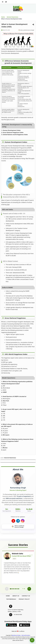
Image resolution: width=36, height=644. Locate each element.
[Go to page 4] (15, 589)
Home (3, 17)
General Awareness (13, 17)
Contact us (26, 596)
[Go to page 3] (14, 589)
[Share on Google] (26, 30)
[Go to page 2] (12, 589)
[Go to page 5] (17, 589)
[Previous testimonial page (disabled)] (7, 589)
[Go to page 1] (11, 589)
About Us (16, 596)
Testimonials (11, 599)
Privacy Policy (24, 599)
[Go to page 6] (19, 589)
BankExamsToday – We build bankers (21, 635)
